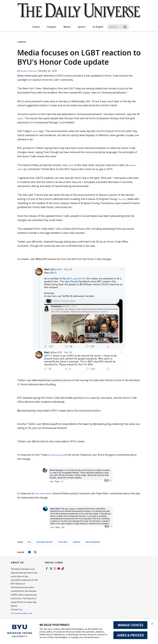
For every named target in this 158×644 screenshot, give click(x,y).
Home (36, 27)
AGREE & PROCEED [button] (130, 635)
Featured (63, 542)
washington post (45, 542)
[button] (153, 624)
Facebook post (58, 455)
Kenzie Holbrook (30, 71)
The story (124, 199)
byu (29, 542)
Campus (52, 27)
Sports (82, 27)
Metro (67, 27)
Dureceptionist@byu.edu (23, 613)
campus (76, 542)
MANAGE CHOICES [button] (130, 625)
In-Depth (98, 27)
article (21, 118)
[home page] (79, 14)
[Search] (118, 27)
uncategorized (93, 542)
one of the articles (45, 493)
